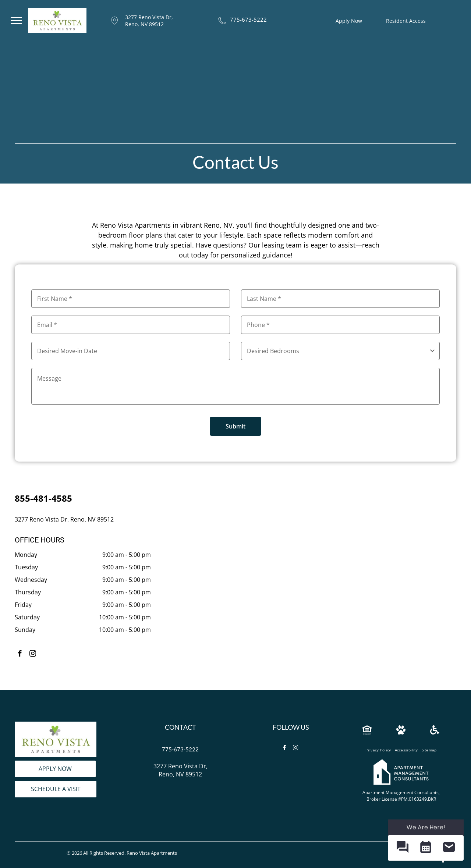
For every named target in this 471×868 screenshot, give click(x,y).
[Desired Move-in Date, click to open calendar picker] (131, 351)
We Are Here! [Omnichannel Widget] (426, 827)
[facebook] (20, 655)
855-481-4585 (43, 498)
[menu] (16, 21)
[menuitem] (378, 750)
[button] (402, 848)
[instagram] (33, 655)
